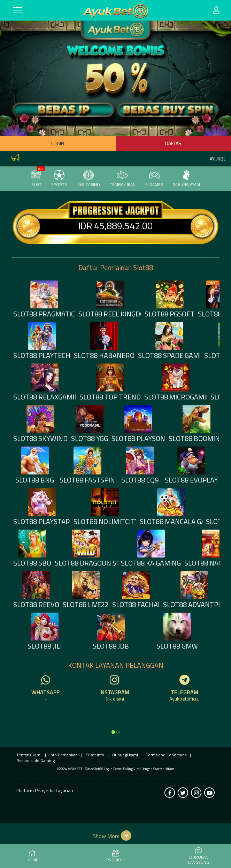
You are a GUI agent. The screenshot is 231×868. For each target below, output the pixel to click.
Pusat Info (95, 755)
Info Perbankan (64, 755)
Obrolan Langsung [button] (199, 856)
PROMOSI (115, 856)
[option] (113, 732)
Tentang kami (29, 755)
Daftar (173, 143)
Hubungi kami (125, 755)
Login (58, 143)
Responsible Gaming (36, 760)
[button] (115, 836)
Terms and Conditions (166, 755)
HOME (32, 856)
